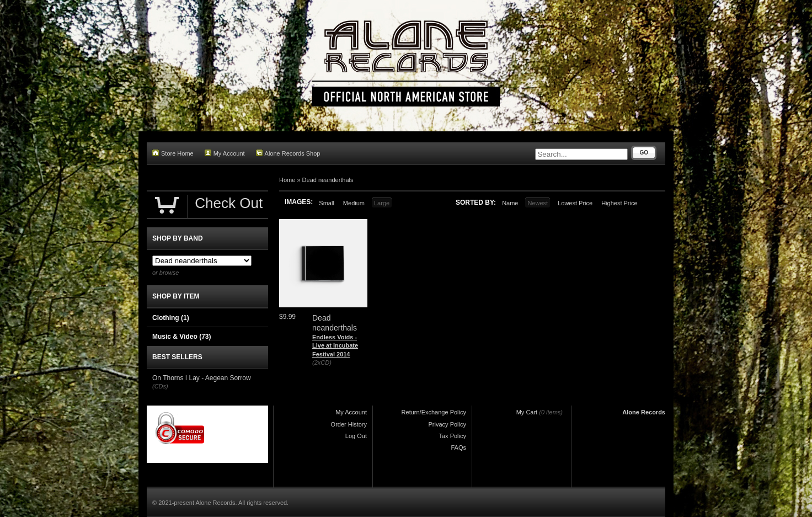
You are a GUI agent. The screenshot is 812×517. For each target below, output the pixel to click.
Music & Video (181, 337)
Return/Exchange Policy (434, 412)
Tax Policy (452, 436)
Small (327, 203)
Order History (349, 424)
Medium (354, 203)
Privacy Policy (447, 424)
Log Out (356, 436)
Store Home (173, 153)
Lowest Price (575, 203)
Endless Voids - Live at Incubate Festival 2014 (335, 346)
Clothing (171, 318)
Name (510, 203)
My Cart (527, 412)
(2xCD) (322, 363)
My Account (225, 153)
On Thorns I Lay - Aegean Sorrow (202, 378)
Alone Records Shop (288, 153)
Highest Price (619, 203)
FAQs (458, 447)
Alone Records (644, 412)
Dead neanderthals (328, 180)
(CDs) (160, 386)
